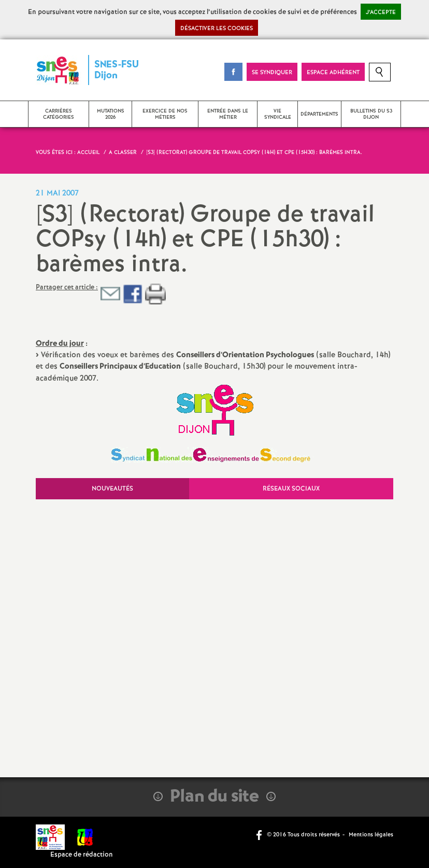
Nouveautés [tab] (112, 489)
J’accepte (381, 12)
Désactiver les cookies (217, 29)
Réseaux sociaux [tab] (291, 489)
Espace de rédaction (82, 855)
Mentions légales (371, 835)
